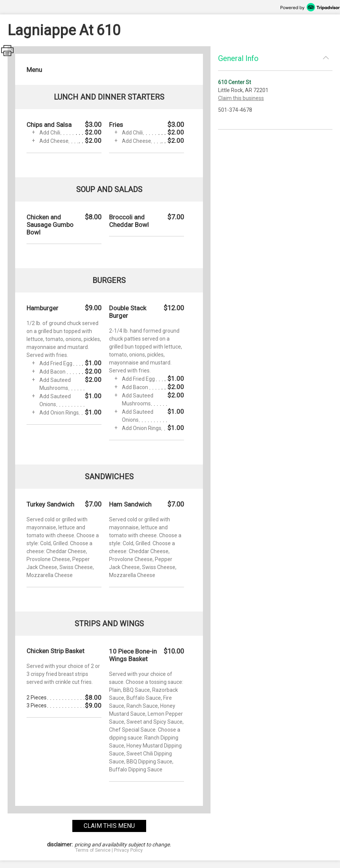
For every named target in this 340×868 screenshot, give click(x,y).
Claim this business (241, 98)
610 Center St (235, 82)
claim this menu (109, 826)
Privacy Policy (128, 850)
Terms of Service (93, 850)
